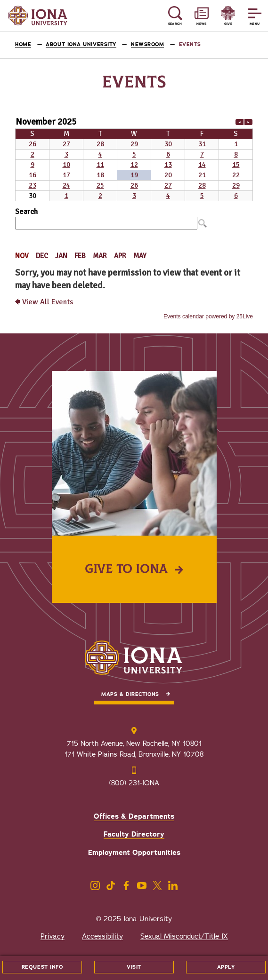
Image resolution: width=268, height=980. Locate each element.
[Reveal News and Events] (202, 16)
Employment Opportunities (134, 853)
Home (23, 44)
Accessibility (102, 936)
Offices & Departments (134, 816)
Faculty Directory (134, 834)
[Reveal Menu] (255, 16)
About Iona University (81, 44)
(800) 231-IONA (134, 783)
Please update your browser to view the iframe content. (134, 158)
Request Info (42, 967)
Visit (134, 967)
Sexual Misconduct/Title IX (184, 936)
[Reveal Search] (175, 16)
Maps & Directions (130, 694)
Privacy (53, 936)
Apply (226, 967)
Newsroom (147, 44)
